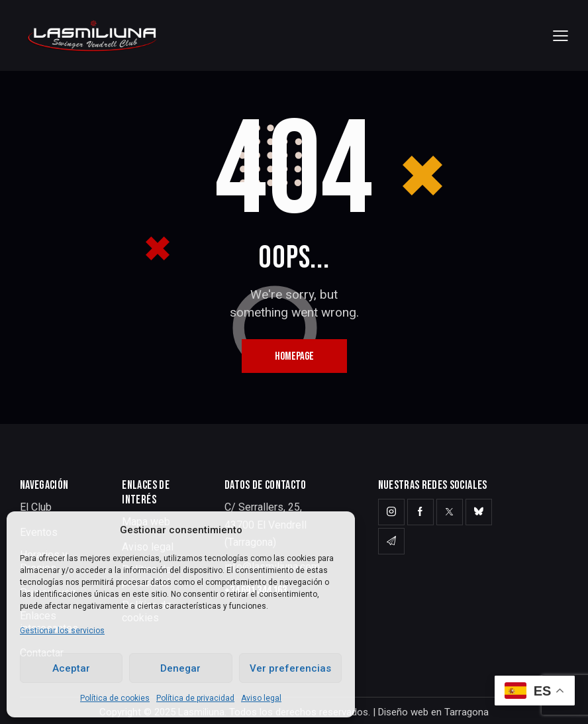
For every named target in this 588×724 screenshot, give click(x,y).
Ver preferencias (290, 668)
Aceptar (71, 668)
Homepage (294, 356)
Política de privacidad (195, 698)
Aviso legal (261, 698)
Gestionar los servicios (62, 631)
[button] (561, 35)
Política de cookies (115, 698)
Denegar (180, 668)
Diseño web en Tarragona (433, 712)
